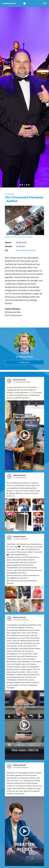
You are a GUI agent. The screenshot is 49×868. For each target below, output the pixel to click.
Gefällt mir (24, 362)
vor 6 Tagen (17, 767)
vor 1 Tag (16, 478)
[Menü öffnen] (45, 4)
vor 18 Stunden (18, 382)
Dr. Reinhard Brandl (24, 357)
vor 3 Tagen (17, 539)
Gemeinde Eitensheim (26, 250)
